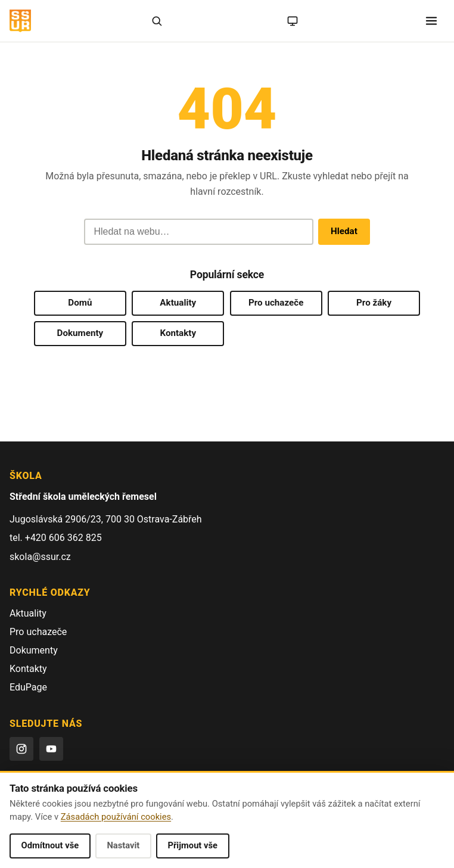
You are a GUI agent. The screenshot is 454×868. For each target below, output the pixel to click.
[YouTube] (51, 749)
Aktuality (178, 303)
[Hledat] (157, 21)
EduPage (28, 687)
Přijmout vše (192, 845)
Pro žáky (374, 303)
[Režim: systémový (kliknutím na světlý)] (293, 21)
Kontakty (178, 333)
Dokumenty (80, 333)
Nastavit (123, 845)
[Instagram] (21, 749)
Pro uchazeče (276, 303)
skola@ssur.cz (40, 557)
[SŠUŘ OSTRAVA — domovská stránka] (20, 21)
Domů (80, 303)
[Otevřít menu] (431, 21)
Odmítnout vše (50, 845)
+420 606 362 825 (63, 538)
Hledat (344, 231)
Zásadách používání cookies (116, 817)
